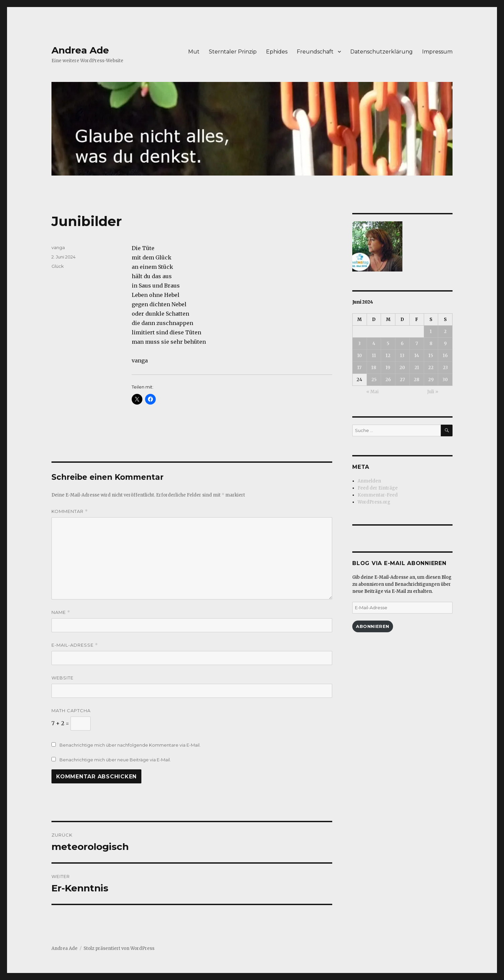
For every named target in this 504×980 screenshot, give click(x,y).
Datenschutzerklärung (382, 52)
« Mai (372, 392)
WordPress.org (374, 502)
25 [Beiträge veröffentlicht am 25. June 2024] (374, 380)
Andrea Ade (80, 50)
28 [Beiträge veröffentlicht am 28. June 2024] (417, 380)
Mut (194, 52)
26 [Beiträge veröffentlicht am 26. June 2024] (388, 380)
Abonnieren (373, 626)
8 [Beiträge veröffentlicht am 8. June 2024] (431, 344)
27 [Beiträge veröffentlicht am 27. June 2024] (402, 380)
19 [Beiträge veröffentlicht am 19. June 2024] (388, 368)
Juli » (433, 392)
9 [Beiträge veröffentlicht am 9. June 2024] (445, 344)
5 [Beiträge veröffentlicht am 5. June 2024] (388, 344)
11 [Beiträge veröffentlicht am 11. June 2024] (374, 356)
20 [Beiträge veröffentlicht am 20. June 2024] (402, 368)
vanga (58, 247)
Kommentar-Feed (378, 495)
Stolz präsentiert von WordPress (119, 948)
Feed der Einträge (378, 488)
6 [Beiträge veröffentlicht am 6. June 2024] (402, 344)
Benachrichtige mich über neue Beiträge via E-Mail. (115, 760)
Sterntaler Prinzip (233, 52)
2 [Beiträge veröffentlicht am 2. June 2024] (445, 332)
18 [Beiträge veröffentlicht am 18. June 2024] (374, 368)
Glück (58, 266)
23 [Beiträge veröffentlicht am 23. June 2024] (445, 368)
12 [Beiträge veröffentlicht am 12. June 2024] (388, 356)
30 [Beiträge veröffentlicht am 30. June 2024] (445, 380)
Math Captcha (71, 711)
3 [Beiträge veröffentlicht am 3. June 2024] (359, 344)
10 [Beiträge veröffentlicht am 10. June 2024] (360, 356)
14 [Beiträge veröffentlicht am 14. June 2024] (417, 356)
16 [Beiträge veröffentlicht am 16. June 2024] (445, 356)
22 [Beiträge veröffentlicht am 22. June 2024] (431, 368)
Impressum (437, 52)
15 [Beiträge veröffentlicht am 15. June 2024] (431, 356)
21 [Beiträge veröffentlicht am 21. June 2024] (417, 368)
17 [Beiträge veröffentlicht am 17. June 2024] (359, 368)
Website (62, 678)
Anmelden (369, 481)
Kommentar (70, 511)
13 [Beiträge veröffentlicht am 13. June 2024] (402, 356)
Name (61, 612)
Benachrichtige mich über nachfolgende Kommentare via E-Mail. (130, 745)
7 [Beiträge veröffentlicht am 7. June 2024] (417, 344)
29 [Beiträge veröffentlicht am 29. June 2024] (431, 380)
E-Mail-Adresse (75, 645)
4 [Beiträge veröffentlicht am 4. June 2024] (374, 344)
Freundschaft (315, 52)
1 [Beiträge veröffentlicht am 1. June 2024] (431, 332)
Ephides (277, 52)
